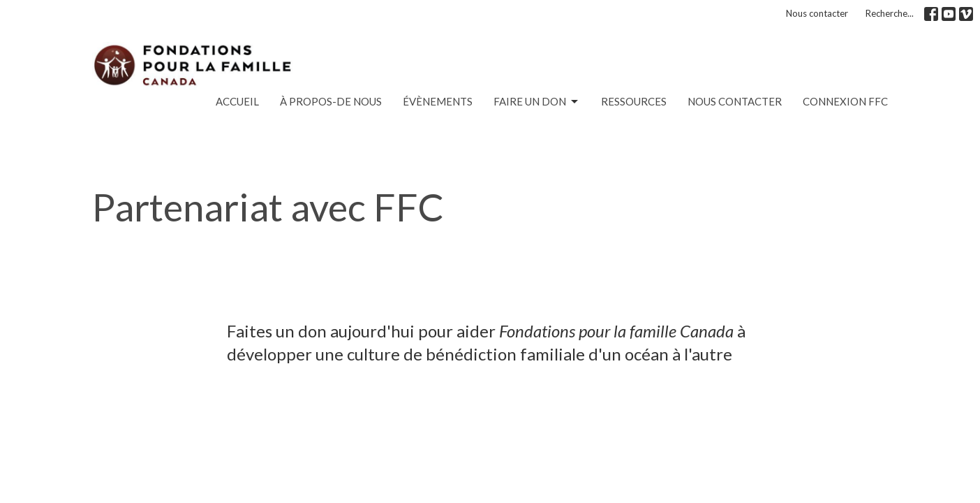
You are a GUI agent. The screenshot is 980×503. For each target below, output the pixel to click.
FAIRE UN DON (537, 102)
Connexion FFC (845, 101)
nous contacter (735, 101)
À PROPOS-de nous (331, 101)
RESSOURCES (634, 101)
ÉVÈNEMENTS (438, 101)
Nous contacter (817, 13)
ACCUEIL (237, 101)
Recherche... (890, 13)
